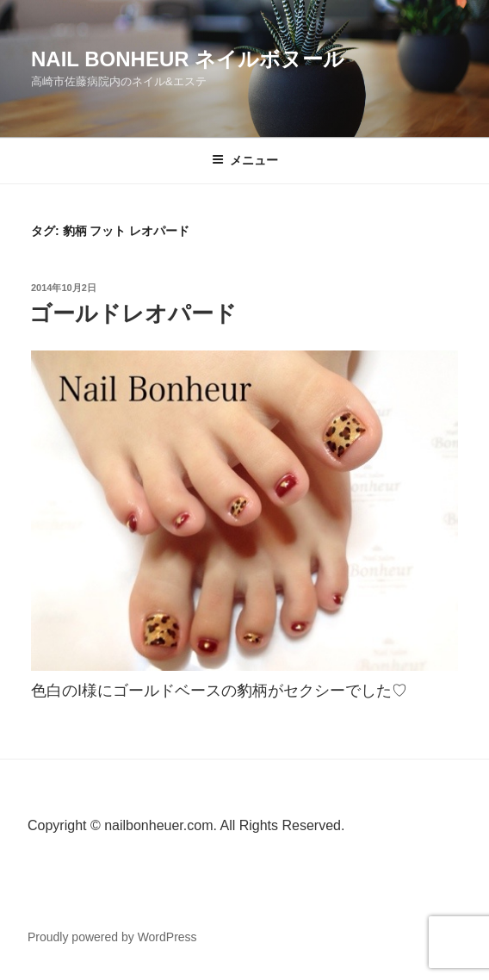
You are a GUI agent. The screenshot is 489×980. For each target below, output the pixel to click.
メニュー (245, 160)
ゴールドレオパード (133, 313)
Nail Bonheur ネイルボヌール (188, 59)
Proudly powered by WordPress (112, 937)
